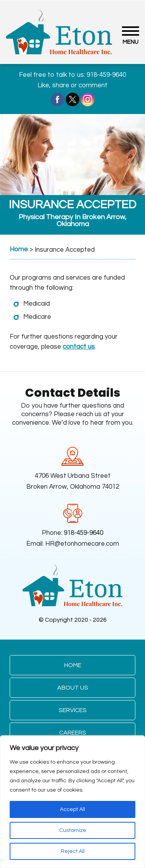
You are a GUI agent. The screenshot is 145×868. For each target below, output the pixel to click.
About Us (73, 688)
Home (73, 665)
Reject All (73, 851)
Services (73, 710)
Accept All (72, 809)
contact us (79, 347)
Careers (73, 733)
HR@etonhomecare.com (82, 544)
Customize (73, 830)
